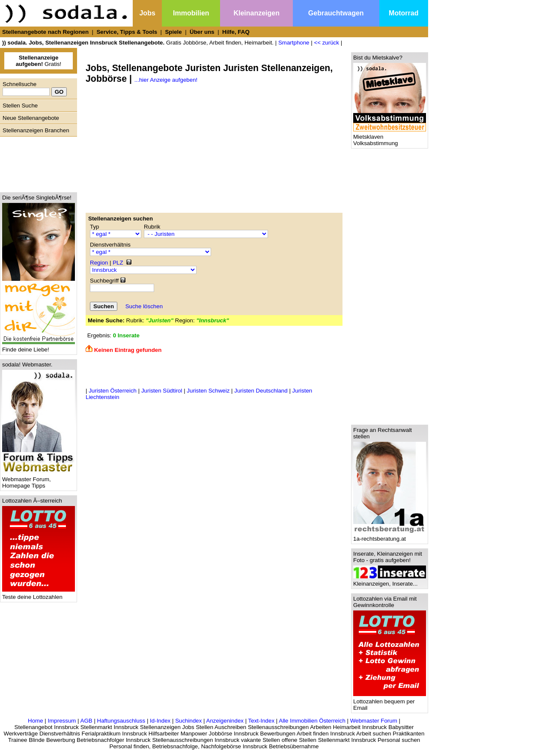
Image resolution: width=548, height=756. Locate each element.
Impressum (62, 721)
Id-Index (160, 721)
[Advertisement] (36, 162)
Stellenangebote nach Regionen (45, 32)
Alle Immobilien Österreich (312, 721)
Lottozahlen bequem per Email (390, 702)
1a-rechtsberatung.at (390, 536)
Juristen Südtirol (162, 391)
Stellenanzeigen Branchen (36, 130)
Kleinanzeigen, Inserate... (390, 581)
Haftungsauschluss (121, 721)
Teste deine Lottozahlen (39, 594)
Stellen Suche (20, 106)
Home (36, 721)
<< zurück (326, 43)
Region (99, 263)
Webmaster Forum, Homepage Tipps (39, 480)
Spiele (173, 32)
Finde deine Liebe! (39, 347)
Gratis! (39, 61)
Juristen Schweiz (208, 391)
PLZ (118, 263)
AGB (86, 721)
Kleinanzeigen (256, 13)
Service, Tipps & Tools (127, 32)
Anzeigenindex (225, 721)
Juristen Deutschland (261, 391)
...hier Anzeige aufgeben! (166, 80)
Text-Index (262, 721)
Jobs (147, 13)
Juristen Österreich (113, 391)
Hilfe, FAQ (236, 32)
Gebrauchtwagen (336, 13)
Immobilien (191, 13)
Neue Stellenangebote (31, 118)
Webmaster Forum (374, 721)
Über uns (202, 32)
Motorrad (404, 13)
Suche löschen (144, 306)
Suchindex (188, 721)
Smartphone (294, 43)
